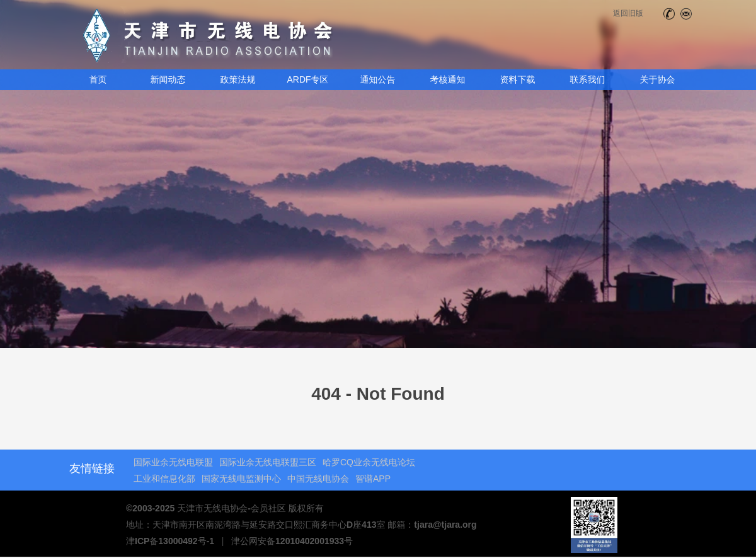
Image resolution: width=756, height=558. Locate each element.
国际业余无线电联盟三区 (268, 462)
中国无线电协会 (318, 479)
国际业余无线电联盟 (173, 462)
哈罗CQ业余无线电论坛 (369, 462)
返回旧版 (628, 13)
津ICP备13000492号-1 (170, 541)
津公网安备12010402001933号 (292, 541)
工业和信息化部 (164, 479)
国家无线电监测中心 (241, 479)
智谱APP (373, 479)
